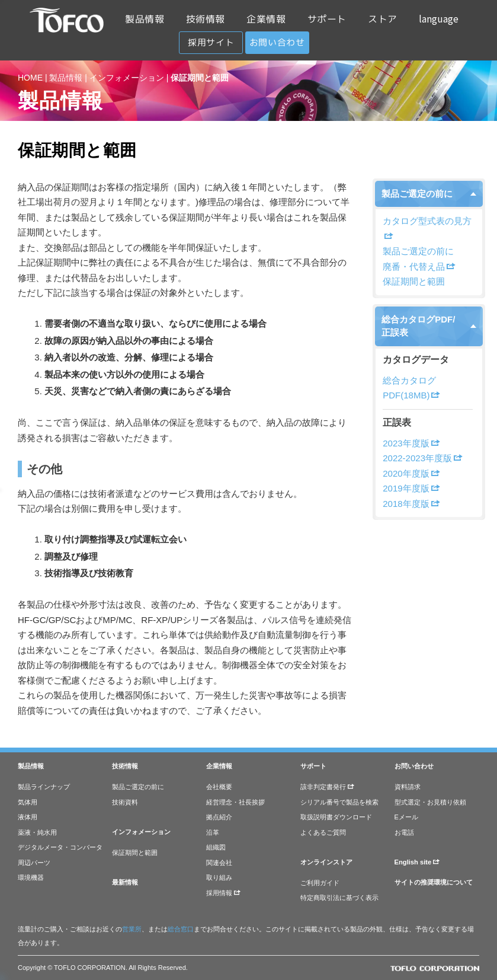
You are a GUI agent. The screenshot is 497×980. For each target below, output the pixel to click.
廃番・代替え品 (419, 266)
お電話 (404, 832)
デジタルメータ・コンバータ (60, 847)
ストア (383, 19)
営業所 (132, 929)
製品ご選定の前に (417, 194)
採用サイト (211, 42)
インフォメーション (127, 78)
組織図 (216, 847)
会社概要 (219, 787)
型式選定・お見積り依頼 (430, 802)
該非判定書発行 (327, 787)
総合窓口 (181, 929)
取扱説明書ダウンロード (336, 817)
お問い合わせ (277, 42)
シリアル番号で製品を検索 (339, 802)
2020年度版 (411, 473)
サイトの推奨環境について (434, 882)
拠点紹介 (219, 817)
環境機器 (31, 877)
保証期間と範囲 (414, 281)
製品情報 (145, 19)
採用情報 (223, 893)
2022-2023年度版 (423, 458)
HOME (30, 78)
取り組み (219, 877)
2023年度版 (411, 443)
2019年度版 (411, 488)
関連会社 (219, 863)
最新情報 (125, 882)
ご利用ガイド (320, 883)
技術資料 (125, 802)
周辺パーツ (34, 863)
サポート (327, 19)
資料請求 (408, 787)
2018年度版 (411, 504)
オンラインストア (326, 862)
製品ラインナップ (44, 787)
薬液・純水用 (37, 832)
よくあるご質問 (323, 832)
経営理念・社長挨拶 (235, 802)
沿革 (213, 832)
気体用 (28, 802)
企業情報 (266, 19)
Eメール (406, 817)
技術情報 (206, 19)
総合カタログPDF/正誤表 (418, 326)
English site (417, 862)
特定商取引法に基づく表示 (339, 898)
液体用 (28, 817)
